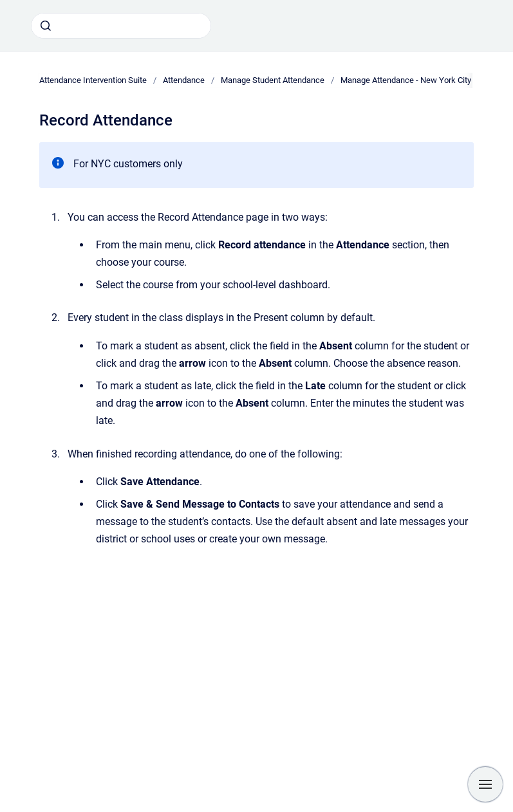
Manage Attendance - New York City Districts (422, 80)
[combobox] (121, 26)
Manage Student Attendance (273, 80)
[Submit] (46, 26)
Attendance (184, 80)
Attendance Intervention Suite (93, 80)
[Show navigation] (485, 784)
